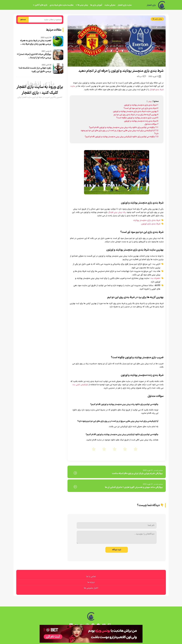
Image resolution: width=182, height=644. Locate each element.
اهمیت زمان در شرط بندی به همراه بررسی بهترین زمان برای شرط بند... (36, 42)
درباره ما (91, 582)
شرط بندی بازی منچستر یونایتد (147, 220)
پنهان (150, 101)
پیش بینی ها (83, 5)
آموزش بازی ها (96, 5)
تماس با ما (91, 577)
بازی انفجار (151, 5)
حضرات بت (155, 278)
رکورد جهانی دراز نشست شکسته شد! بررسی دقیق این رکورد (35, 70)
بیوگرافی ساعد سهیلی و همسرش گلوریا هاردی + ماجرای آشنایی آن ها (134, 487)
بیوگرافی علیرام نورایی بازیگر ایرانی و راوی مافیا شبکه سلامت (137, 473)
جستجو (23, 20)
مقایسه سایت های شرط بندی (61, 5)
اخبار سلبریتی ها (91, 588)
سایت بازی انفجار (125, 5)
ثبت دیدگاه (117, 550)
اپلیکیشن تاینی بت (80, 385)
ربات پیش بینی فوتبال (117, 212)
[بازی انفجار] (162, 5)
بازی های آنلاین (41, 5)
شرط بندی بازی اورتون (151, 224)
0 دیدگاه (141, 77)
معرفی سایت (110, 5)
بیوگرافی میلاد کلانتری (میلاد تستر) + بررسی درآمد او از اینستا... (34, 56)
